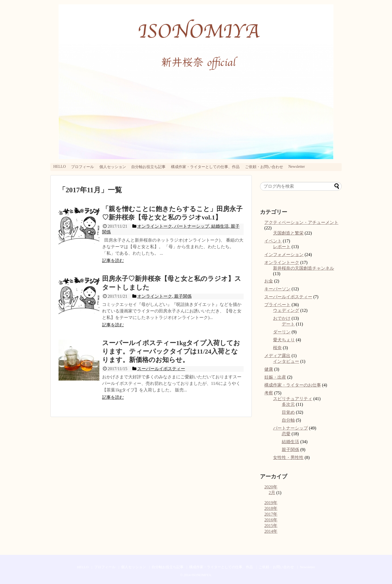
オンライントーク (282, 262)
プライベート (277, 305)
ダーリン (282, 332)
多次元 (288, 404)
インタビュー (286, 361)
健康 (269, 369)
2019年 (271, 503)
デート (288, 324)
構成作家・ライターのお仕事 (293, 385)
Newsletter (297, 167)
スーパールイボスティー (288, 297)
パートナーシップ (290, 428)
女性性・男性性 (288, 457)
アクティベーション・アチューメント (301, 222)
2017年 (271, 514)
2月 (272, 493)
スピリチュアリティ (293, 399)
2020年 (271, 487)
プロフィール (82, 167)
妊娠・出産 (275, 377)
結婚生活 (290, 442)
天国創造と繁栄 (288, 233)
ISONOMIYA (201, 575)
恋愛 (286, 434)
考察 (269, 393)
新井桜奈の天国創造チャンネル (304, 268)
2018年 (271, 508)
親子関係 (290, 450)
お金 (269, 281)
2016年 (271, 520)
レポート (282, 247)
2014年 (271, 531)
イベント (273, 241)
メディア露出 (277, 356)
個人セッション (113, 167)
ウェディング (286, 310)
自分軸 (288, 420)
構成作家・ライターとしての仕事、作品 (205, 167)
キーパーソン (277, 289)
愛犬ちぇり (284, 340)
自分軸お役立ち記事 (148, 167)
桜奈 (277, 348)
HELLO (60, 167)
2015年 (271, 526)
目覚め (288, 412)
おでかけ (282, 318)
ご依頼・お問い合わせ (264, 167)
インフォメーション (284, 255)
